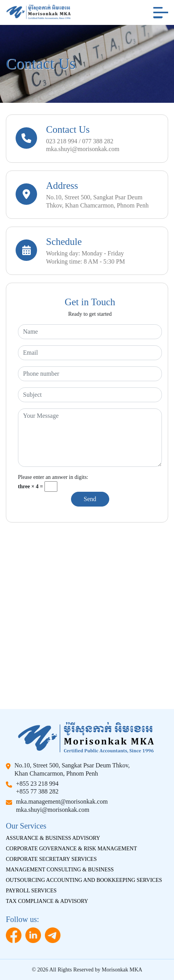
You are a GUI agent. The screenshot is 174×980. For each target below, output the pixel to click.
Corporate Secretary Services (51, 859)
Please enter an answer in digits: (53, 477)
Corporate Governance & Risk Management (71, 849)
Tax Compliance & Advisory (47, 901)
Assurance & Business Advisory (53, 838)
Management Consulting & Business (60, 870)
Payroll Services (31, 891)
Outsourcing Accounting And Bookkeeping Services (84, 880)
